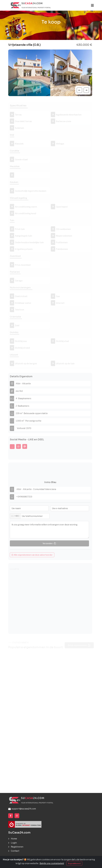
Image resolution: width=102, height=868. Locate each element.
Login (14, 843)
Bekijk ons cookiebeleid (52, 863)
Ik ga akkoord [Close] (74, 863)
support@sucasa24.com (22, 809)
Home (14, 839)
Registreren (17, 847)
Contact (15, 851)
